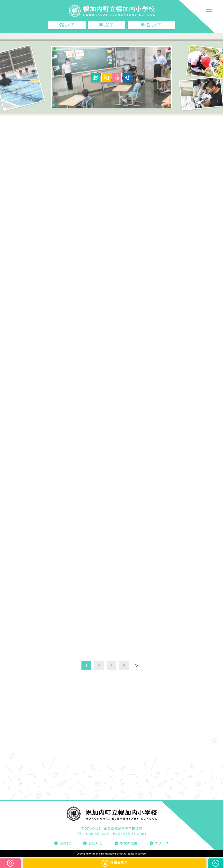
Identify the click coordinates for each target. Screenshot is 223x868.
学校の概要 (126, 843)
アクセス (159, 843)
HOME (63, 843)
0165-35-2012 (97, 833)
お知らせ (93, 843)
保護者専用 (115, 863)
